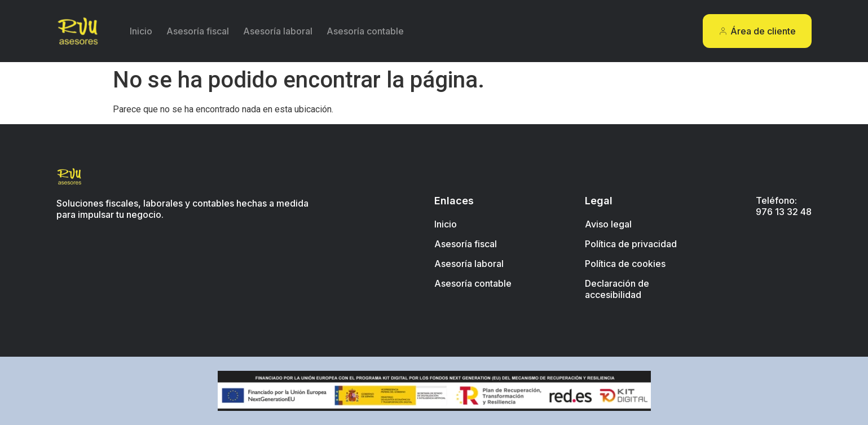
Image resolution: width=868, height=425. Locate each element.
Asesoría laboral (278, 31)
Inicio (141, 31)
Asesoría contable (365, 31)
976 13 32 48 (784, 212)
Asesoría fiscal (198, 31)
